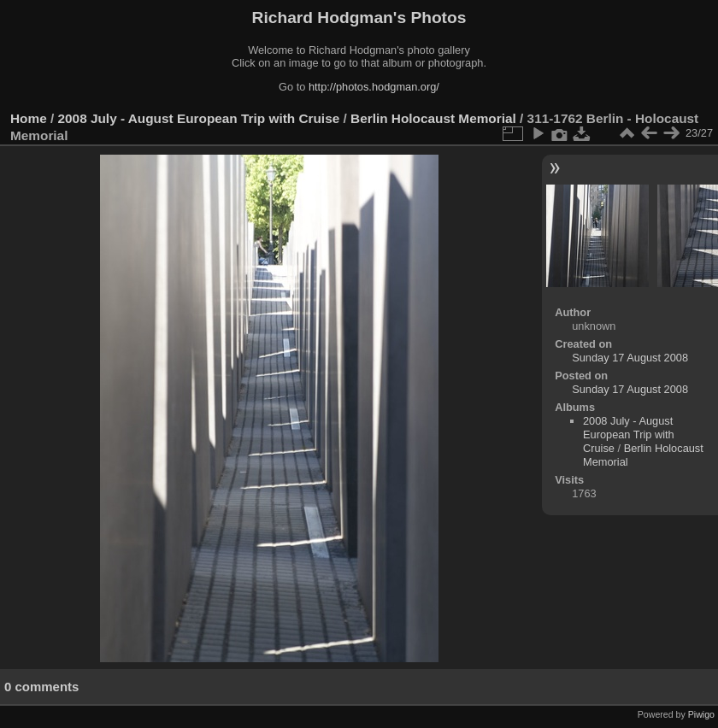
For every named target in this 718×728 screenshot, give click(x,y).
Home (29, 118)
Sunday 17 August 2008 (630, 358)
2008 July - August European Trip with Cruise (199, 118)
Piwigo (701, 714)
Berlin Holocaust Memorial (433, 118)
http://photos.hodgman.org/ (374, 87)
